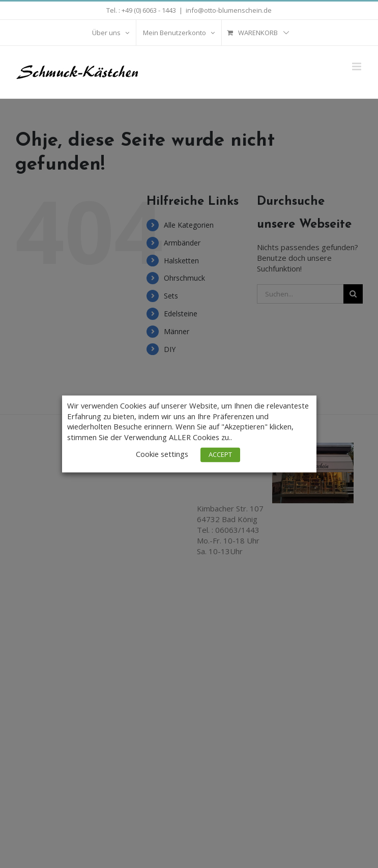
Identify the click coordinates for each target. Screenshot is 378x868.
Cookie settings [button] (162, 454)
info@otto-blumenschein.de (229, 10)
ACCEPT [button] (220, 455)
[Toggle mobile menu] (357, 66)
